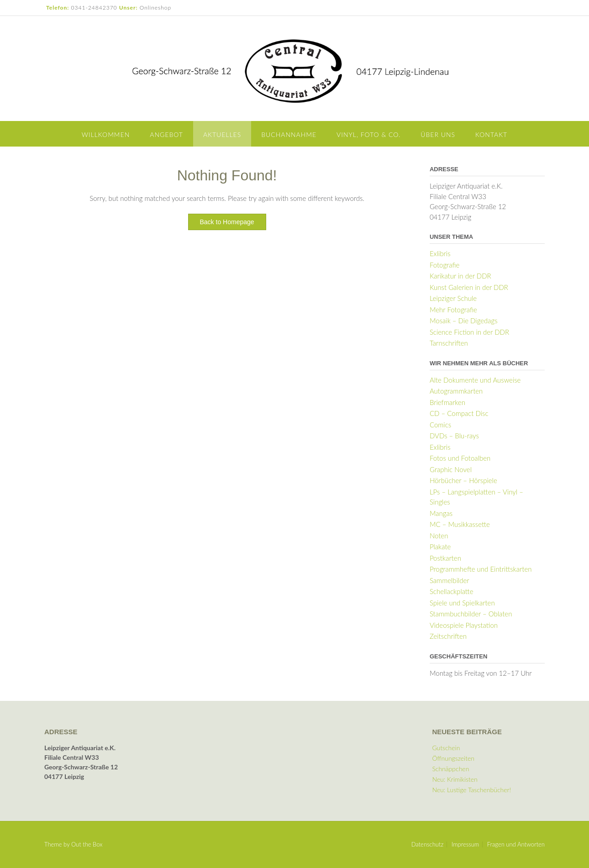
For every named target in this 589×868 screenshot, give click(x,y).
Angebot (166, 134)
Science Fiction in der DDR (469, 332)
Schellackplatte (452, 591)
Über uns (438, 134)
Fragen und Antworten (516, 844)
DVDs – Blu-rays (454, 436)
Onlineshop (155, 8)
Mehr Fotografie (453, 310)
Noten (439, 536)
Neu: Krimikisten (455, 779)
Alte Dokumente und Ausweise (475, 380)
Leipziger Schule (453, 298)
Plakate (440, 547)
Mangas (441, 513)
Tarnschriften (449, 343)
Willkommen (106, 134)
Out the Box (87, 844)
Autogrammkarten (456, 391)
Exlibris (440, 253)
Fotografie (444, 265)
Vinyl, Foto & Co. (368, 134)
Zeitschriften (448, 636)
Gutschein (446, 748)
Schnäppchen (450, 769)
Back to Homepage (227, 222)
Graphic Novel (451, 469)
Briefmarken (447, 402)
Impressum (465, 844)
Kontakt (491, 134)
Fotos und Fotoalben (460, 458)
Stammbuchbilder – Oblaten (471, 614)
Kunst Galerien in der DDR (469, 287)
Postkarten (445, 558)
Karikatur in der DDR (460, 276)
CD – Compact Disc (459, 413)
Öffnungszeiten (453, 758)
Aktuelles (222, 134)
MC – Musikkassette (460, 524)
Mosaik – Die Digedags (464, 321)
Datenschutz (427, 844)
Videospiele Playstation (464, 625)
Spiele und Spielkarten (462, 603)
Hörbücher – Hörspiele (463, 480)
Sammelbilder (450, 580)
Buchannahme (289, 134)
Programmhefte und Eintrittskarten (481, 569)
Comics (440, 425)
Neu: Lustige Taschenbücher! (471, 790)
